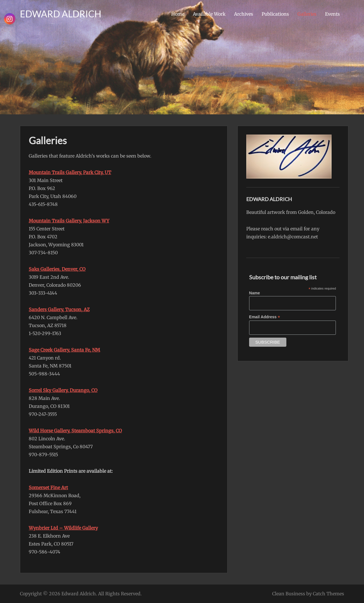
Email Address (265, 317)
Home (178, 14)
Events (332, 14)
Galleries (307, 14)
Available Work (209, 14)
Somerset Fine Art (48, 488)
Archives (244, 14)
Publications (275, 14)
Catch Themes (328, 594)
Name (255, 293)
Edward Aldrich (79, 594)
